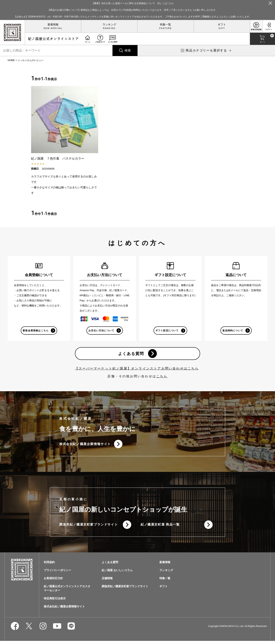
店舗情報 (107, 581)
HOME (11, 60)
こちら (162, 378)
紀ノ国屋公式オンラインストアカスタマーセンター (67, 591)
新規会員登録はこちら (35, 331)
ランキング (109, 24)
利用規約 (49, 565)
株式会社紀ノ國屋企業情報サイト (85, 446)
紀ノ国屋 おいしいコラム (117, 573)
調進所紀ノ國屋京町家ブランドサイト (89, 527)
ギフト (222, 24)
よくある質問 (131, 354)
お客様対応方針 (53, 581)
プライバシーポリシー (58, 573)
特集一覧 (165, 24)
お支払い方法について (101, 331)
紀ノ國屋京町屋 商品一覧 (160, 527)
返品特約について (233, 331)
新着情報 (53, 24)
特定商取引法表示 (55, 602)
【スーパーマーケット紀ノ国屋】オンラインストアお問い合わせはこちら (137, 370)
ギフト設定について (167, 331)
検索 (128, 50)
